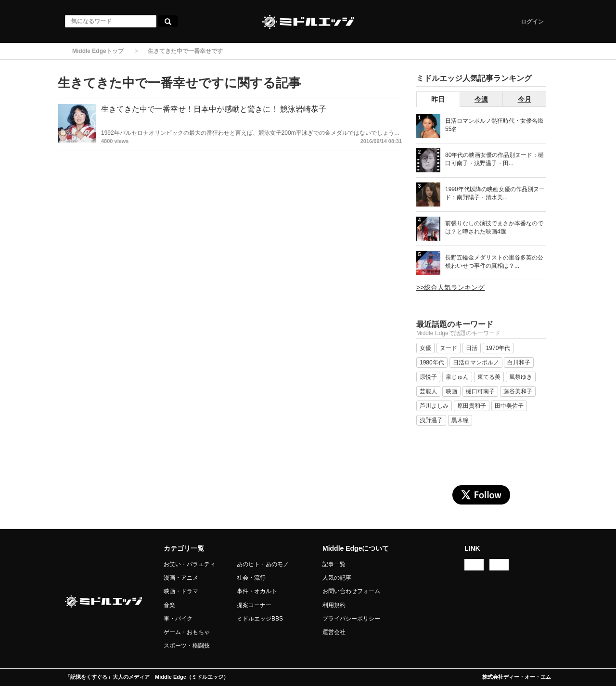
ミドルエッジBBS (260, 619)
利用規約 (334, 605)
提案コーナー (254, 605)
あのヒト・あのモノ (263, 564)
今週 (481, 99)
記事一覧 (334, 564)
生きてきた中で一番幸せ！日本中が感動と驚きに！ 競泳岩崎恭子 (214, 109)
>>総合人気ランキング (450, 287)
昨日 (438, 99)
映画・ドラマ (181, 591)
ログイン (532, 22)
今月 (525, 99)
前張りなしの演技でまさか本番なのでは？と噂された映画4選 (494, 227)
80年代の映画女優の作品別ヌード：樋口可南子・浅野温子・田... (494, 159)
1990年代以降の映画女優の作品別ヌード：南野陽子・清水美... (495, 193)
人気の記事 (337, 578)
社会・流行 (251, 578)
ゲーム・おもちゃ (187, 632)
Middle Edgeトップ (98, 51)
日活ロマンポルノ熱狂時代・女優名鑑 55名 (494, 125)
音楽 (169, 605)
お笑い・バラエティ (190, 564)
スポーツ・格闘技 (187, 646)
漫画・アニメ (181, 578)
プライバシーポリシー (351, 619)
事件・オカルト (257, 591)
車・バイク (178, 619)
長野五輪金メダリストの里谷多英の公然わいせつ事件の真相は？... (494, 262)
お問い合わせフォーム (351, 591)
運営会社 (334, 632)
